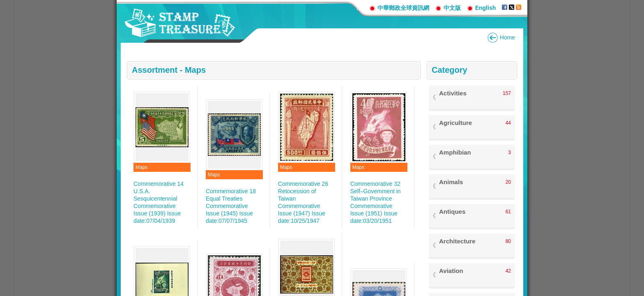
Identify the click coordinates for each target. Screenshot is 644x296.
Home (507, 37)
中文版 (452, 8)
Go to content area (4, 4)
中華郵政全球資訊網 (403, 8)
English (486, 8)
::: (360, 8)
